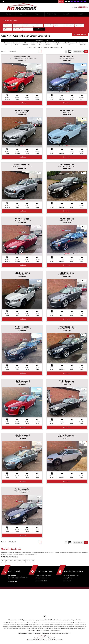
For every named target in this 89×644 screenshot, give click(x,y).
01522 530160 (83, 7)
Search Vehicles (39, 29)
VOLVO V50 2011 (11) (67, 273)
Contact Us (80, 14)
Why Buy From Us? (52, 14)
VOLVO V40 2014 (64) (67, 57)
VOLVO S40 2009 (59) (22, 435)
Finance (37, 14)
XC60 (28, 561)
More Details (22, 103)
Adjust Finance (81, 34)
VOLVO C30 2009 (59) (22, 381)
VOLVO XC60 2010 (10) (22, 57)
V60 (24, 561)
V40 (15, 561)
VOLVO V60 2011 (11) (22, 327)
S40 (7, 561)
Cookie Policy (48, 636)
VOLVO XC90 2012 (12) (22, 165)
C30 (3, 561)
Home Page (9, 14)
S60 (11, 561)
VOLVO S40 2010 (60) (22, 273)
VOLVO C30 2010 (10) (67, 165)
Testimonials (66, 14)
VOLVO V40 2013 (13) (22, 111)
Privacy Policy (41, 636)
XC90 (33, 561)
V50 (20, 561)
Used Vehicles (23, 14)
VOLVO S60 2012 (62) (67, 381)
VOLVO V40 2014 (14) (67, 219)
